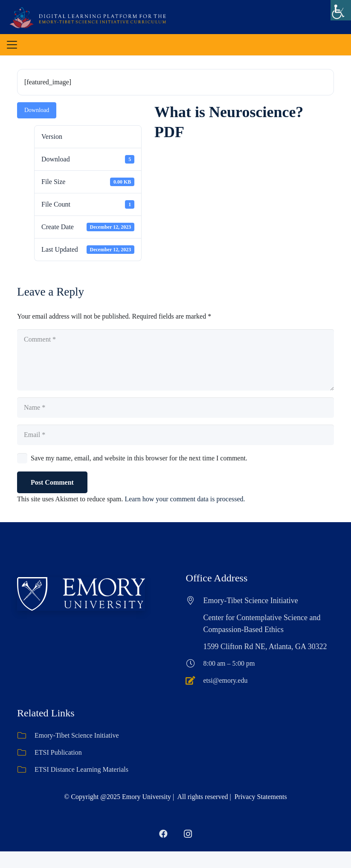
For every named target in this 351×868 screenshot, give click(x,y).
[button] (12, 45)
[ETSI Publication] (26, 753)
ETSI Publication (58, 752)
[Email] (175, 435)
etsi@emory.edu (226, 680)
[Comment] (175, 360)
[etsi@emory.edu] (195, 681)
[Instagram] (188, 834)
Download (37, 110)
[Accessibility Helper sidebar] (341, 10)
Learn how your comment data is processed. (185, 499)
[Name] (175, 408)
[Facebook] (163, 834)
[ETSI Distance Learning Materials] (26, 770)
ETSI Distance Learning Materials (81, 769)
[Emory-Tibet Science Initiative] (26, 736)
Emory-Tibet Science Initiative (77, 735)
